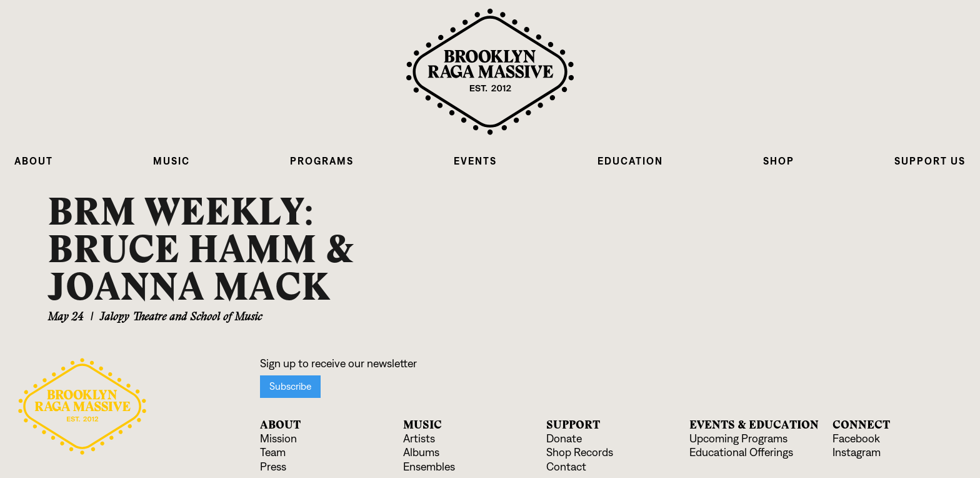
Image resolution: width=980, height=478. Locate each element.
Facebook (856, 439)
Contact (566, 467)
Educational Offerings (741, 453)
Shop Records (580, 453)
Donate (564, 439)
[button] (34, 161)
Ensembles (429, 467)
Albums (421, 453)
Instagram (857, 453)
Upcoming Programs (738, 439)
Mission (278, 439)
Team (273, 453)
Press (273, 467)
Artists (419, 439)
